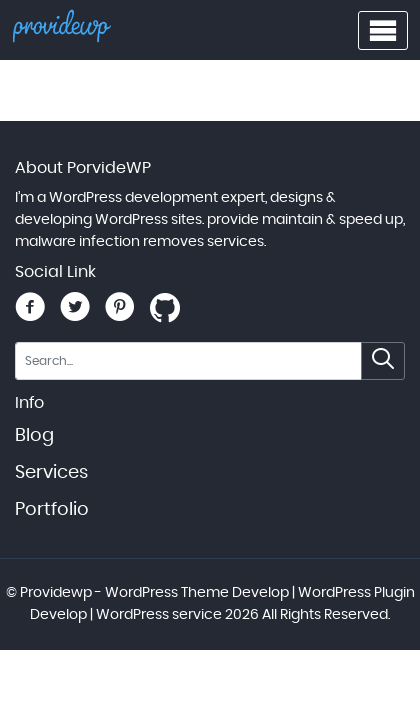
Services (51, 473)
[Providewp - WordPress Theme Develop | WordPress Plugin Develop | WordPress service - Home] (62, 30)
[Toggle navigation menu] (383, 30)
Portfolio (52, 510)
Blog (34, 436)
